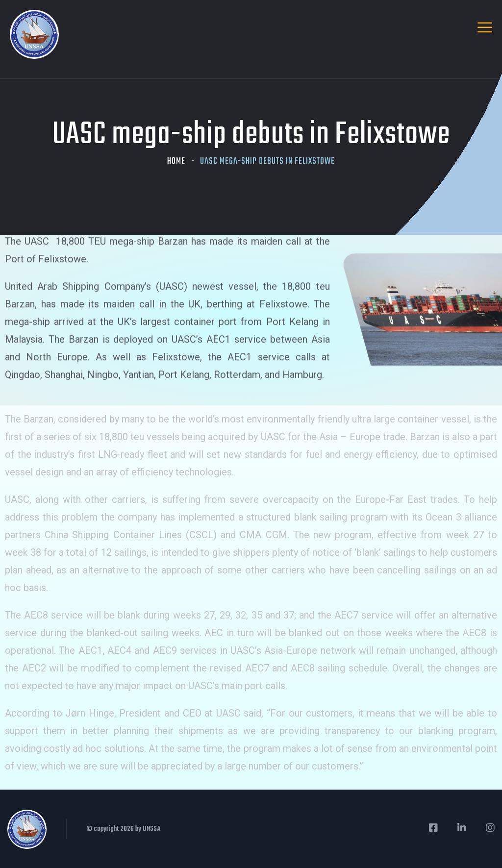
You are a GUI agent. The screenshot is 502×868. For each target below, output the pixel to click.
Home (176, 161)
